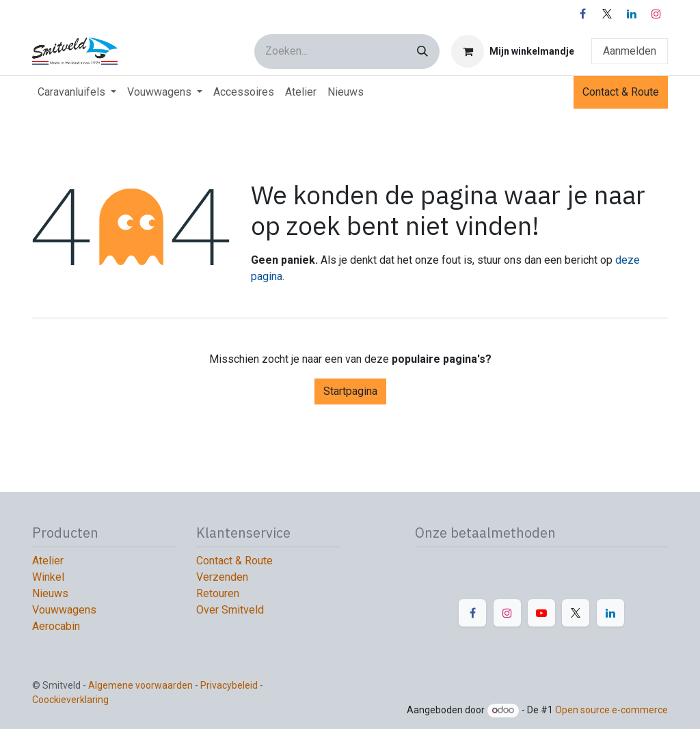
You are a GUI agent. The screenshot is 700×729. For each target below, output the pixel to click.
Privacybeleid (230, 685)
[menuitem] (77, 92)
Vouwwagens (64, 610)
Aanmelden (630, 51)
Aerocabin (56, 626)
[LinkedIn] (632, 14)
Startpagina (350, 391)
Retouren (218, 593)
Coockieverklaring (71, 700)
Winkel (48, 577)
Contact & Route (621, 92)
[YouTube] (541, 613)
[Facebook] (582, 14)
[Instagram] (656, 14)
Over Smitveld (230, 610)
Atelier (48, 561)
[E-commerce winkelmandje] (513, 51)
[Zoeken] (422, 52)
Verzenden (222, 577)
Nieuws (50, 593)
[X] (607, 14)
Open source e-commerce (611, 710)
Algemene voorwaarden (140, 685)
